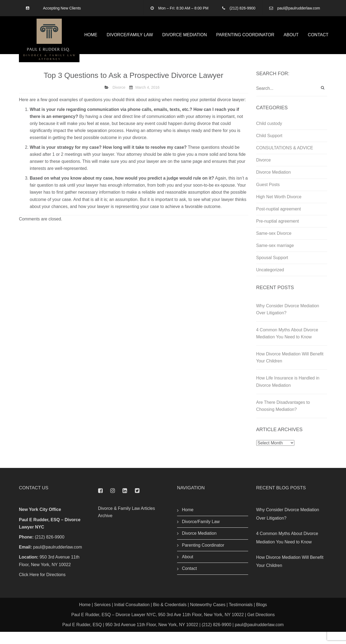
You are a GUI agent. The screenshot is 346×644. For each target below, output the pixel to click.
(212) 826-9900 (242, 8)
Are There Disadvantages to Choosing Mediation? (283, 418)
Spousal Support (272, 270)
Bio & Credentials (170, 617)
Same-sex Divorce (274, 245)
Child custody (269, 136)
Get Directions (261, 627)
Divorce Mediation (184, 41)
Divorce (119, 100)
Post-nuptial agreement (279, 221)
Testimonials (241, 617)
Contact (318, 41)
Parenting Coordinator (245, 41)
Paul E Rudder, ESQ (82, 637)
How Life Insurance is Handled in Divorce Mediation (288, 394)
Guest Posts (268, 197)
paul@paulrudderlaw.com (299, 8)
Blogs (262, 617)
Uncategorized (270, 282)
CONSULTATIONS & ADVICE (285, 160)
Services (102, 617)
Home (91, 41)
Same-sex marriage (275, 258)
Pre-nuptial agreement (278, 233)
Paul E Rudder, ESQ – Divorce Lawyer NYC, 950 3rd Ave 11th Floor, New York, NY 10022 (158, 627)
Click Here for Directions (42, 587)
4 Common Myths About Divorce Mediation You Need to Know (287, 346)
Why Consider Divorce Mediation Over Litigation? (288, 322)
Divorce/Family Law (130, 41)
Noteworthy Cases (208, 617)
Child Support (269, 148)
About (291, 41)
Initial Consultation (132, 617)
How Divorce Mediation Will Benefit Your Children (290, 370)
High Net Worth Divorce (279, 209)
